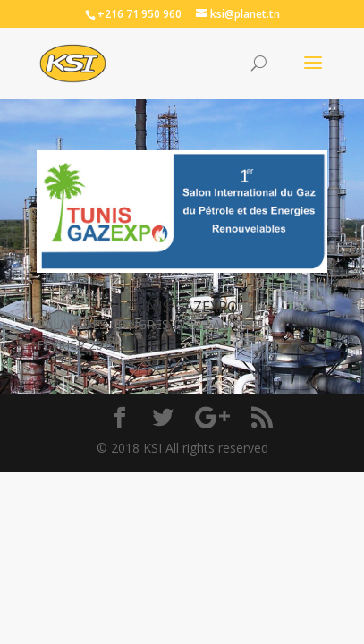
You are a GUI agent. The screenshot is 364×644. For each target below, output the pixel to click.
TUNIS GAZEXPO (182, 307)
